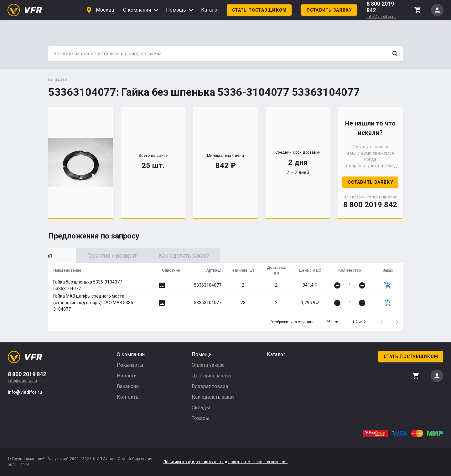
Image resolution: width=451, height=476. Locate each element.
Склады (201, 408)
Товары (201, 418)
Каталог (210, 10)
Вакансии (128, 386)
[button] (333, 322)
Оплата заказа (208, 365)
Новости (127, 376)
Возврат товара (210, 386)
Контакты (128, 397)
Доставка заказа (211, 376)
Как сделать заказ (213, 397)
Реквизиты (130, 365)
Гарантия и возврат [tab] (156, 256)
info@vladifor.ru (381, 17)
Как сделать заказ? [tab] (228, 256)
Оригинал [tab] (84, 256)
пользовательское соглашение (258, 462)
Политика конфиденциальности (194, 462)
